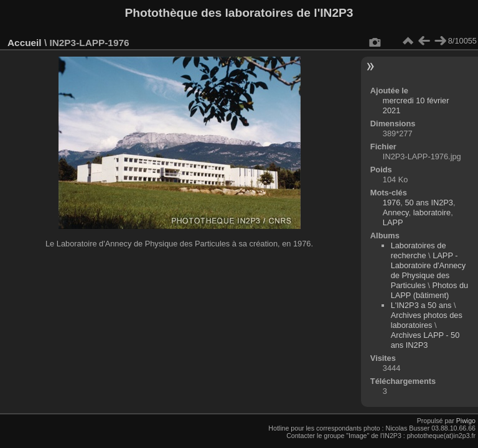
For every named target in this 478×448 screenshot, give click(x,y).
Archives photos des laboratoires (427, 320)
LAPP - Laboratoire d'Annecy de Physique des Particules (429, 270)
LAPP (393, 222)
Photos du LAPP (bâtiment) (430, 290)
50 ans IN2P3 (429, 203)
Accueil (25, 43)
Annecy (396, 212)
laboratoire (432, 212)
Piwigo (466, 421)
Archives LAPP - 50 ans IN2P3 (425, 340)
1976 (391, 203)
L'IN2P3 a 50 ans (421, 305)
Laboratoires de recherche (419, 250)
